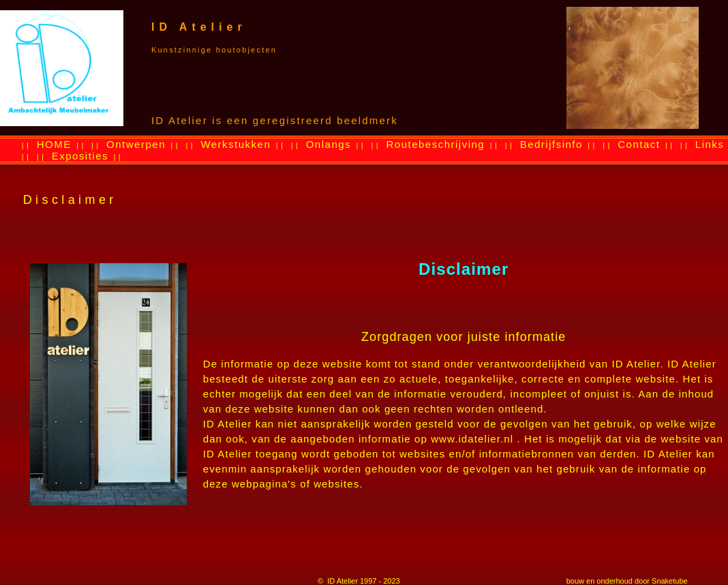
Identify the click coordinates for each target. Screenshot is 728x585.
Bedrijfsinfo (551, 144)
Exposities (80, 156)
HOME (54, 144)
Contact (639, 144)
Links (710, 144)
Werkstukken (236, 144)
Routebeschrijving (435, 144)
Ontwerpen (136, 144)
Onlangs (329, 144)
